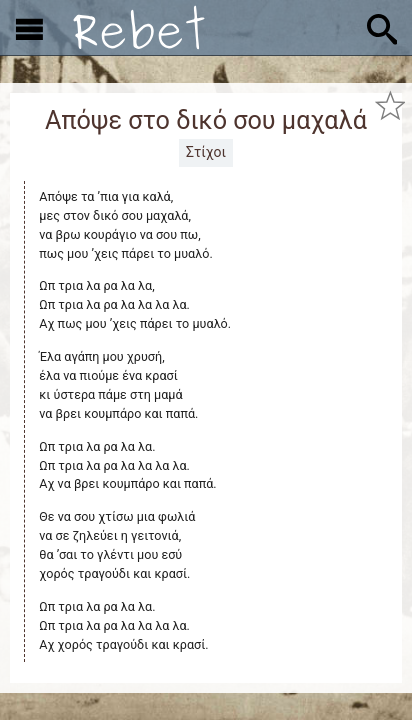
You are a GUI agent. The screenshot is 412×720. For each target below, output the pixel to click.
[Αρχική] (139, 27)
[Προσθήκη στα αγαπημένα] (390, 105)
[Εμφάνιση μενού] (29, 28)
